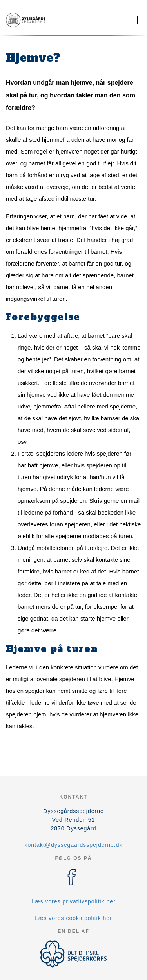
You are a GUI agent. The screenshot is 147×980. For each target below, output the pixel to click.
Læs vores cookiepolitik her (73, 918)
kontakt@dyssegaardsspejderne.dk (74, 845)
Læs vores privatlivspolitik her (73, 901)
